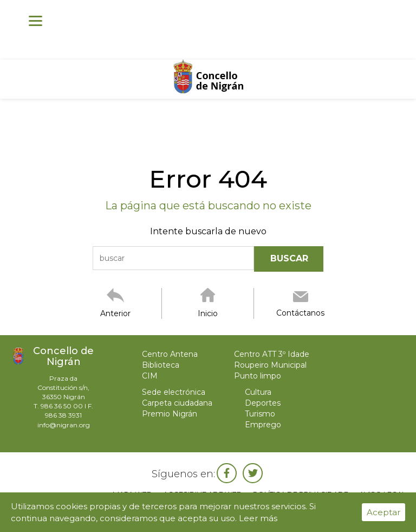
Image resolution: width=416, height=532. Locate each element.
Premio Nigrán (170, 414)
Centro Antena (170, 354)
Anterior (115, 313)
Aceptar (383, 512)
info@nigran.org (64, 425)
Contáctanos (300, 313)
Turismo (260, 414)
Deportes (263, 403)
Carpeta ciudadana (177, 403)
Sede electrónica (174, 392)
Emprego (263, 425)
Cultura (258, 392)
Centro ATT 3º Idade (272, 354)
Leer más (258, 518)
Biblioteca (161, 365)
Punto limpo (258, 376)
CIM (150, 376)
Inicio (208, 313)
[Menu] (35, 20)
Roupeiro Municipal (270, 365)
